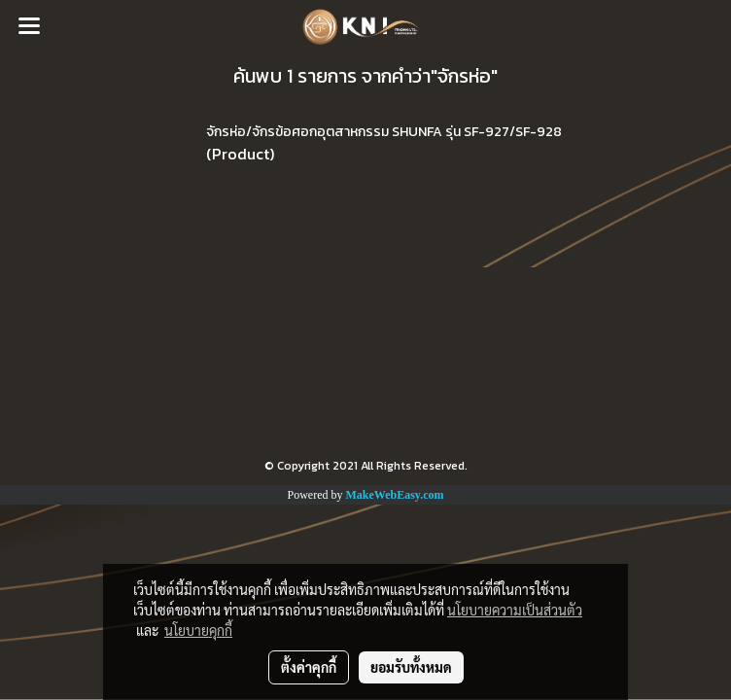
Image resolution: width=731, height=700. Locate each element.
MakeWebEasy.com (395, 495)
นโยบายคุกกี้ (198, 630)
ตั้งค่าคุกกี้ (309, 667)
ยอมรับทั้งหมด (411, 667)
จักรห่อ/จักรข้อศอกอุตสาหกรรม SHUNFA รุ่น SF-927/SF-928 (384, 132)
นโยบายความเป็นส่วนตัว (515, 610)
